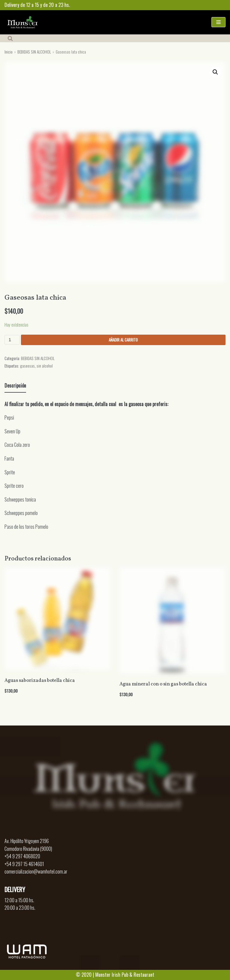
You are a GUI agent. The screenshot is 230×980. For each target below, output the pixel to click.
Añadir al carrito (123, 340)
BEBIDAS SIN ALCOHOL (34, 52)
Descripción (15, 385)
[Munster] (22, 22)
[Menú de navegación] (218, 22)
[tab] (15, 386)
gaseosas (27, 366)
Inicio (9, 52)
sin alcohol (45, 366)
